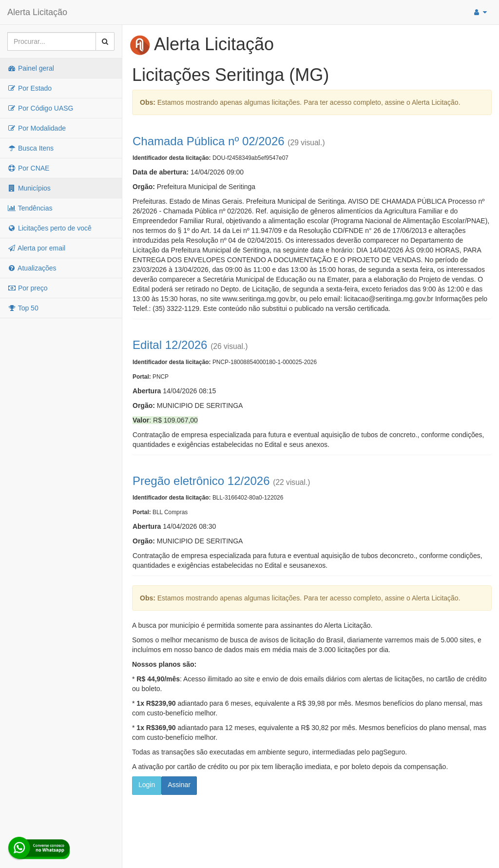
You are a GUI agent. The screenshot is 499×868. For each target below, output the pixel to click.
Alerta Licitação (37, 12)
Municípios (29, 188)
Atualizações (32, 268)
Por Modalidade (37, 128)
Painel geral (31, 68)
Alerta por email (36, 248)
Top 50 (23, 308)
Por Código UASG (40, 108)
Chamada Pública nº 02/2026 (209, 141)
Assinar (179, 785)
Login (147, 785)
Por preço (28, 288)
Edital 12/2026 (170, 345)
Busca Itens (30, 148)
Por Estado (29, 88)
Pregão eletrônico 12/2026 (201, 481)
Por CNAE (28, 168)
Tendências (30, 208)
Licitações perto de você (49, 228)
